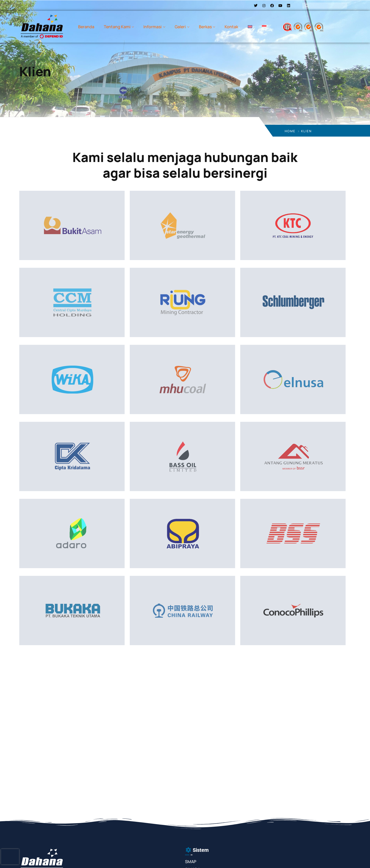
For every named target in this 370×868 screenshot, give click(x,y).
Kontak (231, 27)
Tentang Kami (117, 27)
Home (290, 131)
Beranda (86, 27)
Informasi (152, 27)
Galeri (180, 27)
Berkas (205, 27)
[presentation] (10, 857)
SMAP (191, 862)
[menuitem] (250, 27)
